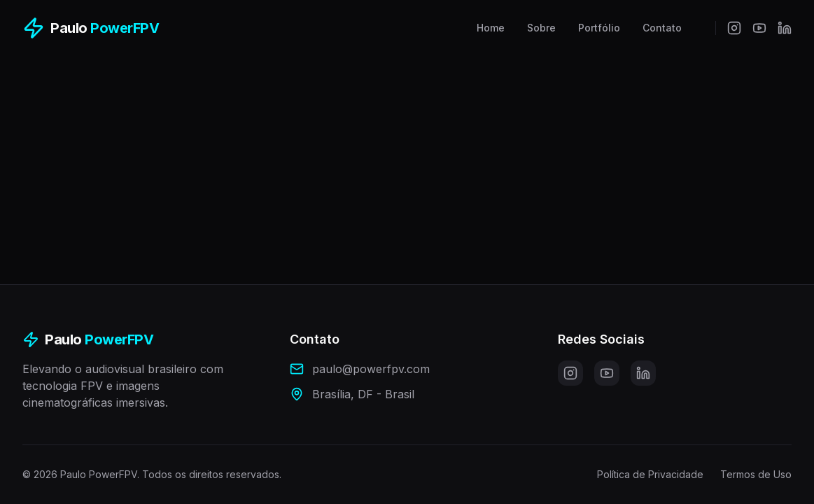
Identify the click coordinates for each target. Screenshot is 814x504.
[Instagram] (734, 28)
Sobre (541, 28)
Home (491, 28)
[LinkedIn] (785, 28)
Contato (662, 28)
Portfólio (599, 28)
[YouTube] (759, 28)
